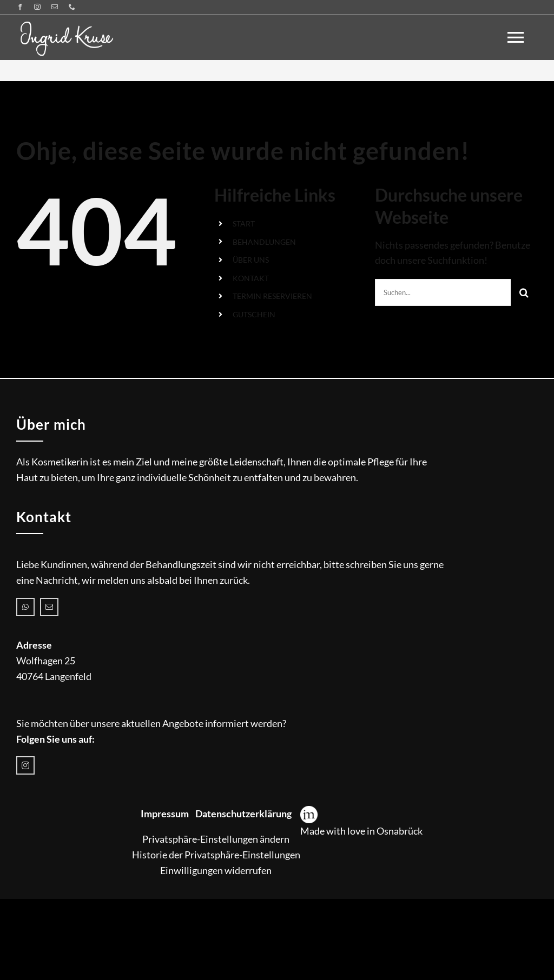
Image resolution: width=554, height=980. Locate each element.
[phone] (72, 7)
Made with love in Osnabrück (361, 831)
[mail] (55, 7)
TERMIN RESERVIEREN (272, 296)
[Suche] (524, 292)
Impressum (165, 814)
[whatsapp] (25, 607)
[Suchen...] (443, 292)
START (244, 224)
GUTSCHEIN (254, 314)
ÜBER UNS (251, 260)
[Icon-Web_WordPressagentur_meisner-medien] (309, 811)
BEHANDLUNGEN (264, 242)
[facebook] (20, 7)
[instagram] (37, 7)
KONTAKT (251, 278)
